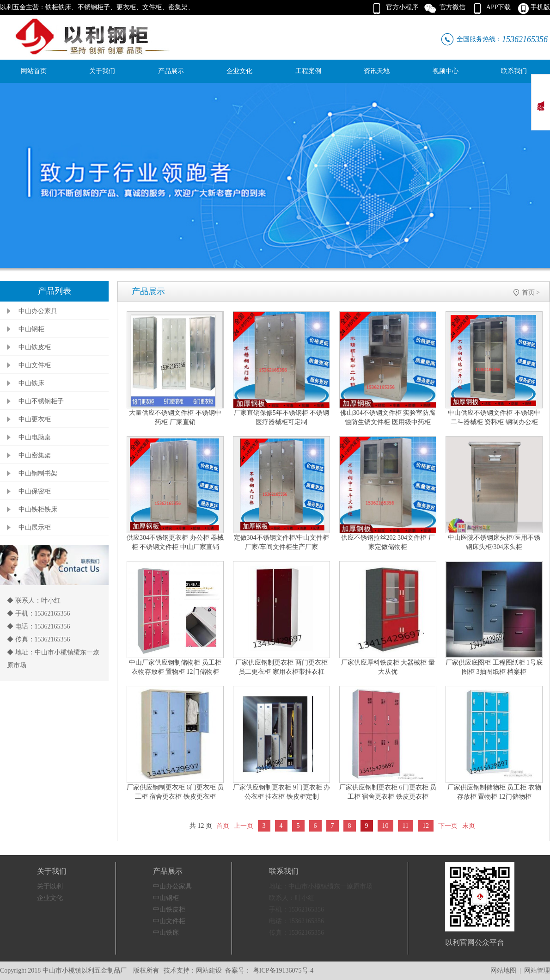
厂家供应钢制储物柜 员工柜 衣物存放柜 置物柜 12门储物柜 (494, 792)
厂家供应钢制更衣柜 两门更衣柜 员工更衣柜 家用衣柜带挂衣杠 (281, 667)
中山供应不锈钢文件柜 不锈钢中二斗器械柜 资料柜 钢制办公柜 (494, 417)
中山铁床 (31, 383)
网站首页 (34, 71)
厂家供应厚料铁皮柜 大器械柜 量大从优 (388, 667)
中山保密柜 (35, 491)
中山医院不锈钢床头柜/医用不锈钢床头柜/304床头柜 (494, 542)
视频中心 (446, 71)
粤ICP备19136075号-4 (282, 971)
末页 (469, 826)
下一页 (448, 826)
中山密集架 (35, 455)
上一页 (244, 826)
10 (385, 826)
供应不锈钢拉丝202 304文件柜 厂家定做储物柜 (388, 542)
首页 (528, 293)
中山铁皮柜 (35, 347)
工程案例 (308, 71)
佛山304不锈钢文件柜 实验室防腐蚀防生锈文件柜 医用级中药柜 (388, 417)
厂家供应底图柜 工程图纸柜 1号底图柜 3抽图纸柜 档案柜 (494, 667)
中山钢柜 (31, 329)
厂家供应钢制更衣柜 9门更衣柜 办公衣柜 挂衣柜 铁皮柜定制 (281, 792)
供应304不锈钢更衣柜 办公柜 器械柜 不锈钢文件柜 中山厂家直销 (175, 542)
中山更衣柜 (35, 419)
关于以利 (50, 886)
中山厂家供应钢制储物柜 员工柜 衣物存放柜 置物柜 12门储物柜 (175, 667)
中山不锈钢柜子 (41, 401)
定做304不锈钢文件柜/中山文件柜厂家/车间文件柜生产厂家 (282, 542)
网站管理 (537, 971)
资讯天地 (377, 71)
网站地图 (503, 971)
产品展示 (171, 71)
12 (426, 826)
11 (406, 826)
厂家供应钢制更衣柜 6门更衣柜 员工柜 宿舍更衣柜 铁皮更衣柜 (175, 792)
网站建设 (209, 971)
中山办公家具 (38, 311)
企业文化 (239, 71)
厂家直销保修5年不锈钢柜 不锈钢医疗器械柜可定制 (282, 417)
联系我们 (514, 71)
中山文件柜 (35, 365)
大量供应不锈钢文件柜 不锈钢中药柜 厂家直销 (175, 417)
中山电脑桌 (35, 437)
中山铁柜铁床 (38, 509)
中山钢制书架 (38, 473)
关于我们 (102, 71)
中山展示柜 (35, 527)
